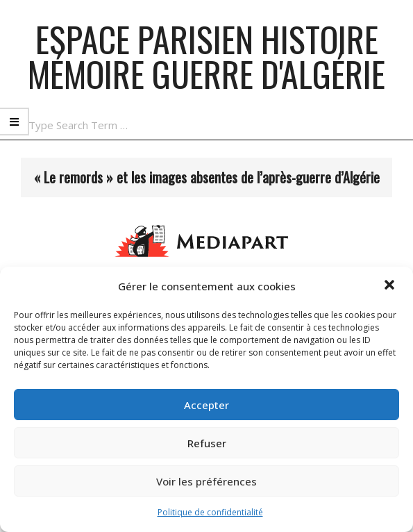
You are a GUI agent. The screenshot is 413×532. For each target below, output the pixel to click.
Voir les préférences (206, 481)
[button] (391, 286)
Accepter (206, 405)
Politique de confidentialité (210, 512)
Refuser (207, 443)
